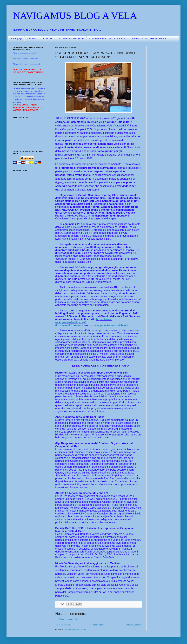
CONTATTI (49, 39)
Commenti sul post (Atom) (75, 630)
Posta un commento (68, 619)
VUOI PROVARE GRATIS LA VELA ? (108, 39)
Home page (16, 39)
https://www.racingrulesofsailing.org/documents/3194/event (83, 322)
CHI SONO (33, 39)
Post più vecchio (134, 625)
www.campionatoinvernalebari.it (108, 325)
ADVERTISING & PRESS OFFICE (149, 39)
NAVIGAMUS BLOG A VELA (75, 16)
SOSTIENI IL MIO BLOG (72, 39)
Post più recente (63, 625)
